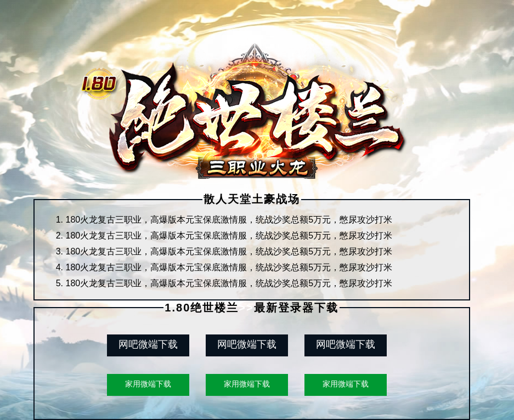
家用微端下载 (148, 384)
